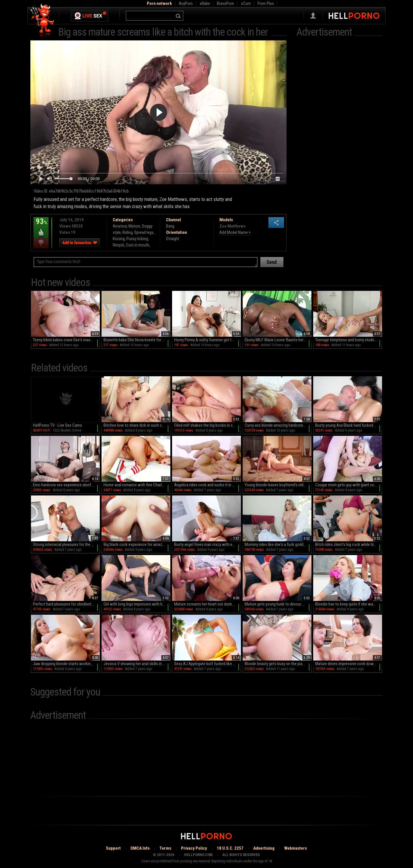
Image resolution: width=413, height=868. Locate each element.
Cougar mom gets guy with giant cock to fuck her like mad (349, 485)
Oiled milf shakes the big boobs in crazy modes (208, 425)
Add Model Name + (235, 232)
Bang (170, 226)
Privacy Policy (194, 848)
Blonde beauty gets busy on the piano (276, 664)
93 (41, 226)
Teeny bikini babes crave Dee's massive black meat (66, 340)
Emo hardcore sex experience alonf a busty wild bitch (66, 485)
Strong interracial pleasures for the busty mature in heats (66, 544)
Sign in (313, 16)
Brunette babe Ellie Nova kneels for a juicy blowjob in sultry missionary (137, 340)
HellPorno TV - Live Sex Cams (58, 425)
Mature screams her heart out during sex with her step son (208, 604)
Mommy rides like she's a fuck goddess (277, 544)
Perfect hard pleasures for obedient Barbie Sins (66, 604)
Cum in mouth (138, 245)
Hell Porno (43, 21)
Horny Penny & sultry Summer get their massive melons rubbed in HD (208, 340)
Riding (127, 232)
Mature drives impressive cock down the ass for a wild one (349, 664)
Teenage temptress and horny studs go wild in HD (349, 340)
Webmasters (296, 848)
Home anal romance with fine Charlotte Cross (137, 485)
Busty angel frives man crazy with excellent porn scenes (208, 544)
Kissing (119, 239)
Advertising (264, 848)
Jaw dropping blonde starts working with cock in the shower (66, 664)
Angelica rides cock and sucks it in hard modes (208, 485)
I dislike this (41, 243)
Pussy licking (137, 239)
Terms (165, 848)
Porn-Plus (266, 3)
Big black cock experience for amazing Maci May (137, 544)
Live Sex (89, 16)
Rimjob (118, 245)
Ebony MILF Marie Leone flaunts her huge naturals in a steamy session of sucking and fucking (278, 340)
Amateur (120, 226)
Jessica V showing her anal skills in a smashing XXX (137, 664)
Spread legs (144, 232)
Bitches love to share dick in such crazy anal (137, 425)
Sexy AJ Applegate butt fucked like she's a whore (208, 664)
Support (113, 848)
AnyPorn (186, 3)
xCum (246, 3)
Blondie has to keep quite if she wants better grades (349, 604)
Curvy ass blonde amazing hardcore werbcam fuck (278, 425)
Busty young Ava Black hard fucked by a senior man (349, 425)
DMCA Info (140, 848)
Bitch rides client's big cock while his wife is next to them (349, 544)
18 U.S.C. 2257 (230, 848)
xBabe (205, 3)
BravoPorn (225, 3)
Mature (134, 226)
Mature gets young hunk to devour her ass (278, 604)
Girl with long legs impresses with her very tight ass (137, 604)
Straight (173, 239)
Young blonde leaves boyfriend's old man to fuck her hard (278, 485)
